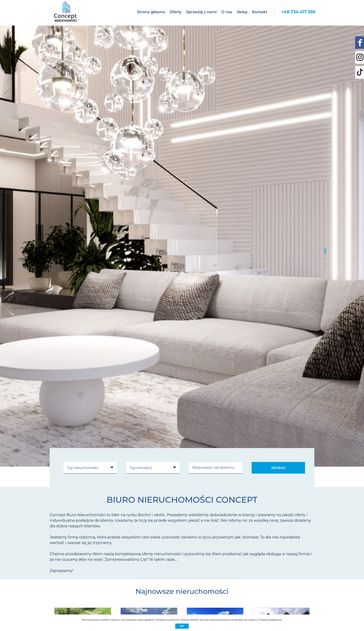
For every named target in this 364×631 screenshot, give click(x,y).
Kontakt (260, 12)
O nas (227, 12)
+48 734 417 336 (298, 12)
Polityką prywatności (168, 620)
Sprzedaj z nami (201, 12)
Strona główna (151, 12)
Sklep (242, 12)
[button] (325, 251)
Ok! (182, 626)
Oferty (175, 12)
